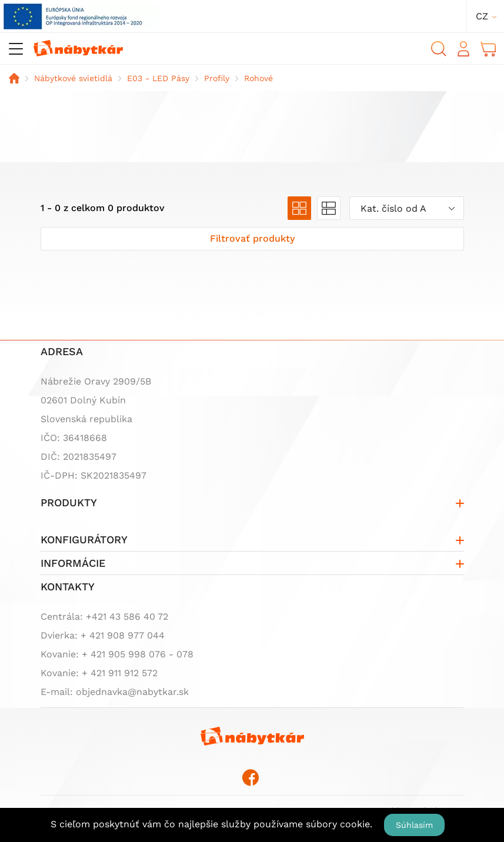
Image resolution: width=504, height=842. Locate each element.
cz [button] (482, 16)
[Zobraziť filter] (252, 239)
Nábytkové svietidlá (73, 78)
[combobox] (407, 208)
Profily (217, 78)
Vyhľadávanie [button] (439, 49)
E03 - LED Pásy (158, 78)
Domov (14, 78)
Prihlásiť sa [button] (463, 49)
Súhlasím (414, 825)
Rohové (258, 78)
